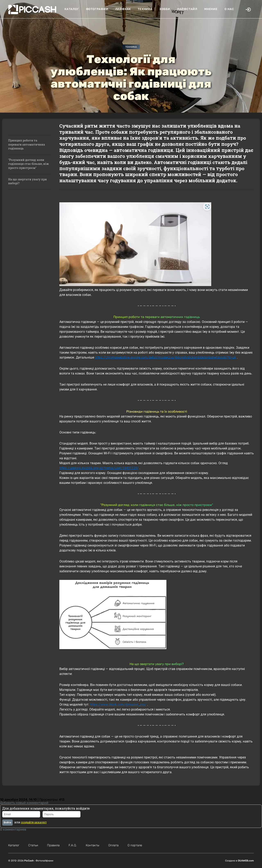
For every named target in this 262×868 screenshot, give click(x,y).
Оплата (113, 845)
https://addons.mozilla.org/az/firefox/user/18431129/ (99, 468)
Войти (7, 823)
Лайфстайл (187, 9)
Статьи (33, 845)
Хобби (165, 9)
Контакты (93, 845)
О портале (135, 845)
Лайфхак (123, 9)
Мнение (211, 9)
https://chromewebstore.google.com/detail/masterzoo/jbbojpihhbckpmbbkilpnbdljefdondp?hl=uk (165, 357)
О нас (229, 9)
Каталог (72, 9)
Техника (145, 9)
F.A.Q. (73, 845)
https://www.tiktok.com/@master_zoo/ (118, 704)
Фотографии (97, 9)
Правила (53, 845)
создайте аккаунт (34, 822)
